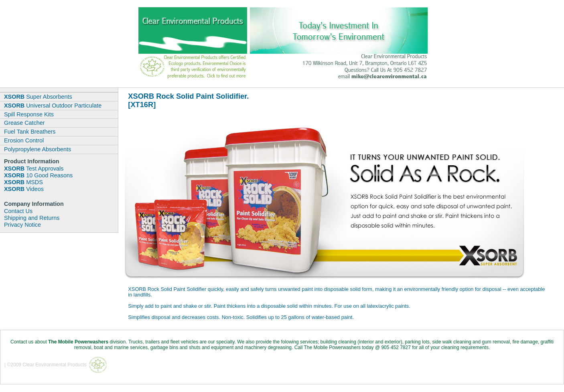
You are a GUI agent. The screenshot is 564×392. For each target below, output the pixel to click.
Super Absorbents (38, 97)
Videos (24, 189)
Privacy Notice (22, 225)
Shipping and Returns (32, 218)
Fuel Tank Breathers (30, 132)
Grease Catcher (24, 123)
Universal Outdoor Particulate (53, 106)
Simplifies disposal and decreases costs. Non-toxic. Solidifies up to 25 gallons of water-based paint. (241, 317)
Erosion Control (24, 140)
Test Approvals (34, 169)
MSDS (23, 182)
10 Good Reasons (38, 175)
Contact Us (18, 211)
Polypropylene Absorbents (38, 149)
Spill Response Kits (29, 114)
